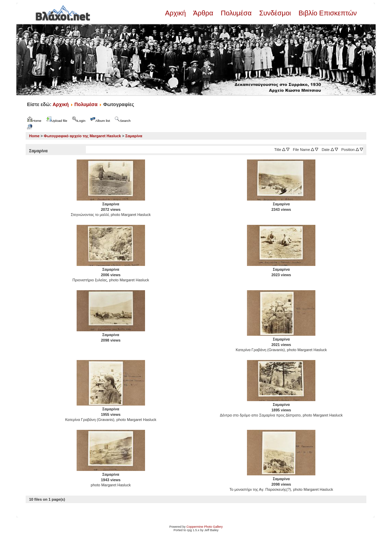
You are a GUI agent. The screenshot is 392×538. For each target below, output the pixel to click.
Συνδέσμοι (275, 13)
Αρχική (176, 13)
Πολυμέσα (236, 13)
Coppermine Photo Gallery (205, 527)
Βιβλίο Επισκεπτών (327, 13)
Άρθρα (203, 13)
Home (34, 136)
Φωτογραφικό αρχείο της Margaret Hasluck (82, 136)
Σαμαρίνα (134, 136)
